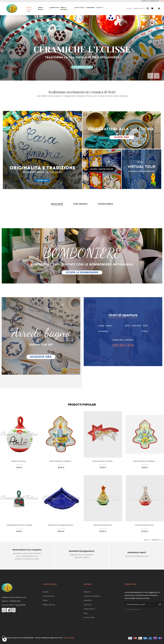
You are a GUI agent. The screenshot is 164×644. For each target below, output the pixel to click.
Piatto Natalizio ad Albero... (61, 461)
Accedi (45, 592)
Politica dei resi (49, 605)
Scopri (162, 1)
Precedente (150, 76)
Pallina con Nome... (19, 461)
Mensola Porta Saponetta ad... (61, 525)
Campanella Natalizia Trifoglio (19, 525)
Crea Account (48, 596)
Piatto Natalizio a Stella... (103, 461)
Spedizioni (88, 600)
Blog (86, 613)
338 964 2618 (15, 601)
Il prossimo (157, 76)
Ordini (45, 600)
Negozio (87, 592)
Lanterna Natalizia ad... (103, 525)
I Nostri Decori (89, 609)
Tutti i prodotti (154, 540)
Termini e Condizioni (92, 596)
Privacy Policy (89, 617)
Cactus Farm (69, 638)
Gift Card (87, 605)
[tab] (57, 204)
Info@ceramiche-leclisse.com (14, 597)
